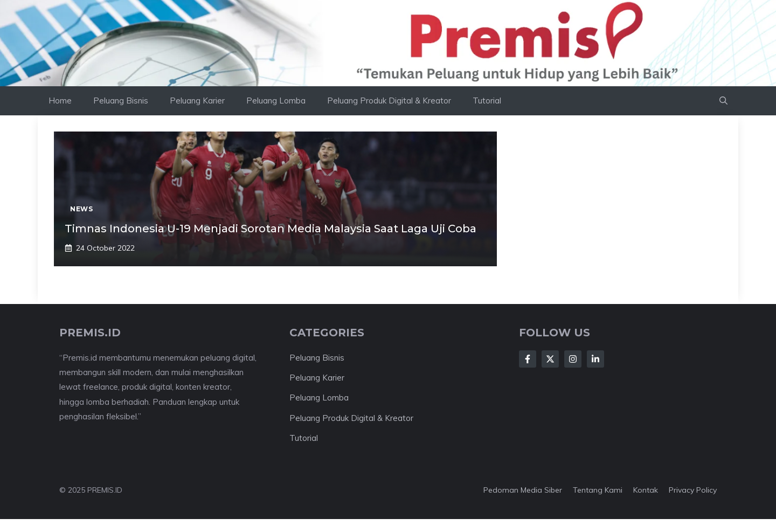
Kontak (646, 490)
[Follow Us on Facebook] (528, 359)
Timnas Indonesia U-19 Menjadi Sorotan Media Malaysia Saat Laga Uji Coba (271, 229)
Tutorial (487, 101)
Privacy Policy (693, 490)
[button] (723, 101)
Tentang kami (598, 490)
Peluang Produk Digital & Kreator (389, 101)
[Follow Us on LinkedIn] (595, 359)
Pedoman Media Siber (523, 490)
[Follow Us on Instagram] (573, 359)
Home (60, 101)
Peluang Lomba (276, 101)
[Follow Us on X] (550, 359)
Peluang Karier (197, 101)
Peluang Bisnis (121, 101)
